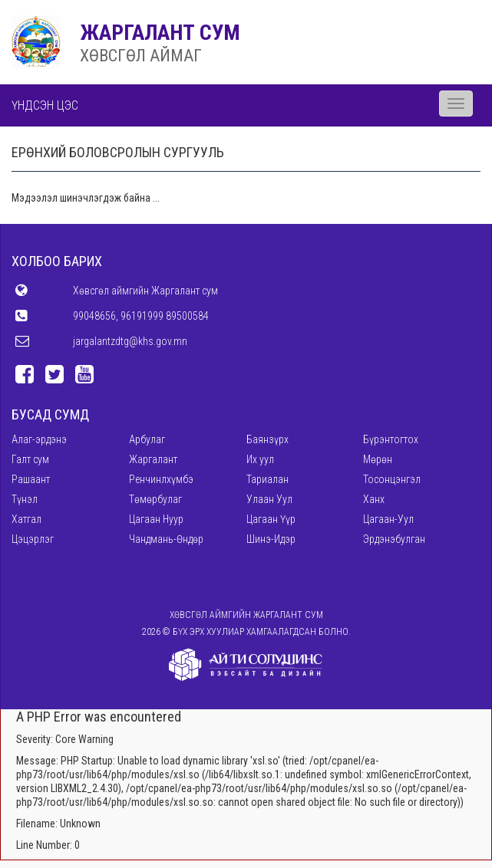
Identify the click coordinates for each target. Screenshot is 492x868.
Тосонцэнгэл (392, 479)
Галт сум (30, 459)
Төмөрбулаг (155, 499)
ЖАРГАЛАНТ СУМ (160, 33)
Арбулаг (147, 439)
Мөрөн (378, 459)
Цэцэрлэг (33, 539)
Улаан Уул (269, 499)
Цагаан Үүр (271, 519)
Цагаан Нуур (156, 519)
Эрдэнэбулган (394, 539)
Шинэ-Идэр (271, 539)
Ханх (374, 499)
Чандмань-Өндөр (166, 539)
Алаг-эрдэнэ (39, 439)
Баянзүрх (267, 439)
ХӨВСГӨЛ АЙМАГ (141, 56)
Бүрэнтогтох (391, 439)
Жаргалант (153, 459)
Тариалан (267, 479)
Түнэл (25, 499)
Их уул (260, 459)
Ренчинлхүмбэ (161, 479)
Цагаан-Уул (388, 519)
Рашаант (31, 479)
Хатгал (26, 519)
